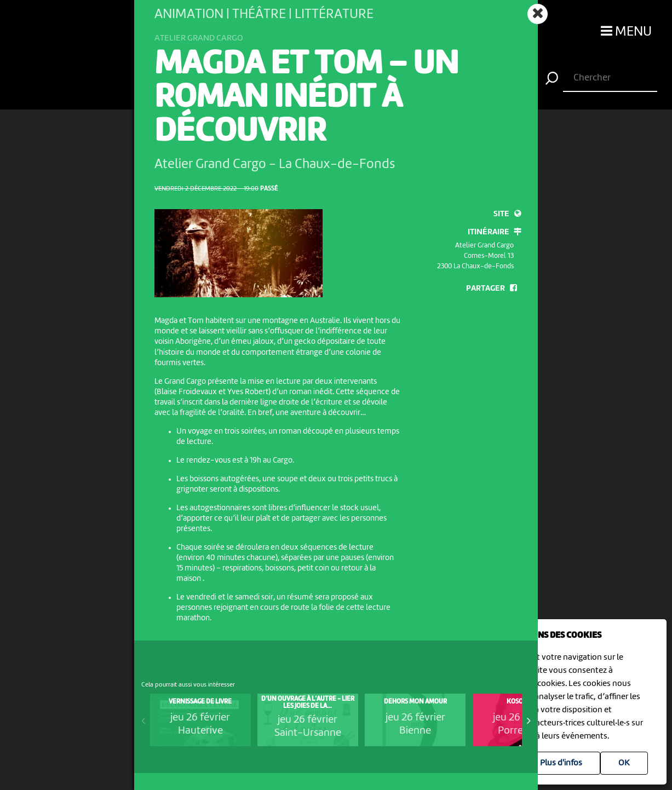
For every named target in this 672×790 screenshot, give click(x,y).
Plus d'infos (561, 763)
